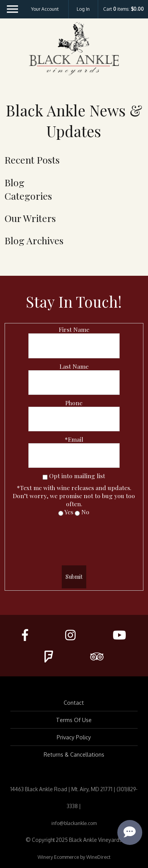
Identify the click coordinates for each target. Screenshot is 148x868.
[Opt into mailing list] (45, 477)
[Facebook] (25, 635)
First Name (74, 329)
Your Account (45, 9)
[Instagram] (70, 635)
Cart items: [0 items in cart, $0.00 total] (123, 9)
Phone (74, 403)
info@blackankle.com (74, 823)
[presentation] (74, 538)
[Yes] (61, 513)
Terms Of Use (74, 720)
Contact (74, 702)
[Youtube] (119, 635)
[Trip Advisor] (97, 656)
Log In (83, 9)
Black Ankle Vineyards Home (74, 49)
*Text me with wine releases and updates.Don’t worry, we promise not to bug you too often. (74, 496)
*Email (74, 439)
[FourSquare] (49, 656)
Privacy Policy (74, 737)
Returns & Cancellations (74, 754)
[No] (77, 513)
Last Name (74, 366)
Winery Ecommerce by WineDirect (74, 857)
